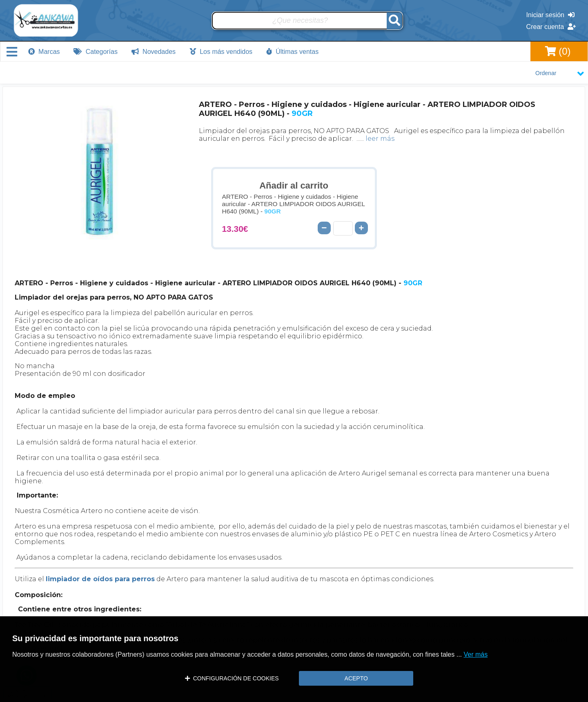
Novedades (154, 52)
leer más (380, 139)
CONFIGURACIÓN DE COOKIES (232, 678)
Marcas (44, 52)
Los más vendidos (221, 52)
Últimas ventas (292, 52)
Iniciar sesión (550, 15)
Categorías (96, 52)
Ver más (476, 654)
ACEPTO (356, 678)
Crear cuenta (551, 27)
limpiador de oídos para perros (100, 579)
